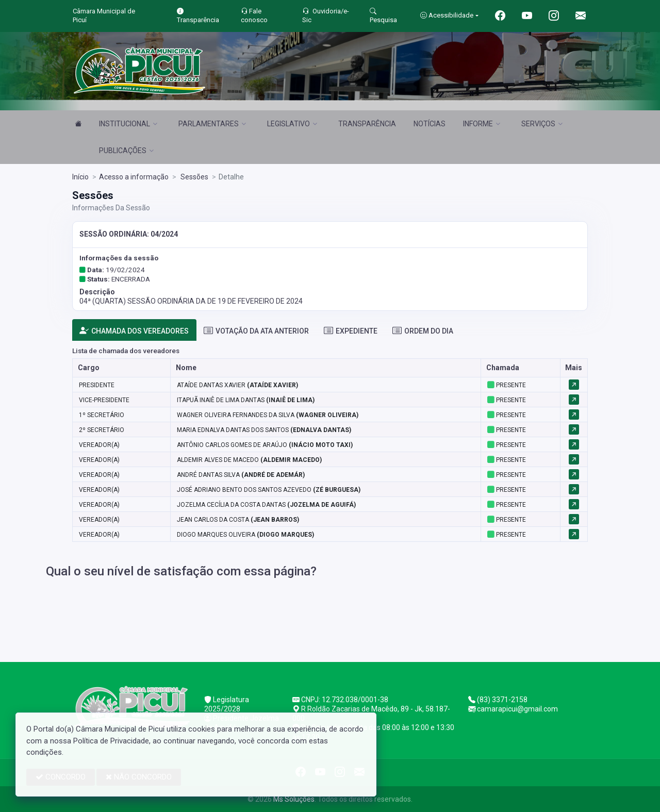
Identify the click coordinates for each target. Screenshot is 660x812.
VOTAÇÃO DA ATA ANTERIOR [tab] (256, 331)
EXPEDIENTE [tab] (351, 331)
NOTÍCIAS (430, 124)
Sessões (194, 177)
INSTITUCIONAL (128, 124)
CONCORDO (61, 777)
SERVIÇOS (542, 124)
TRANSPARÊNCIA (367, 124)
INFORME (482, 124)
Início (80, 177)
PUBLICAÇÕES (126, 151)
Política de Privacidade (111, 741)
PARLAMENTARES (212, 124)
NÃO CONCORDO (139, 777)
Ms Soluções (294, 799)
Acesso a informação (134, 177)
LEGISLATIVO (292, 124)
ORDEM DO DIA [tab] (423, 331)
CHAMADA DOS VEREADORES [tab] (134, 331)
